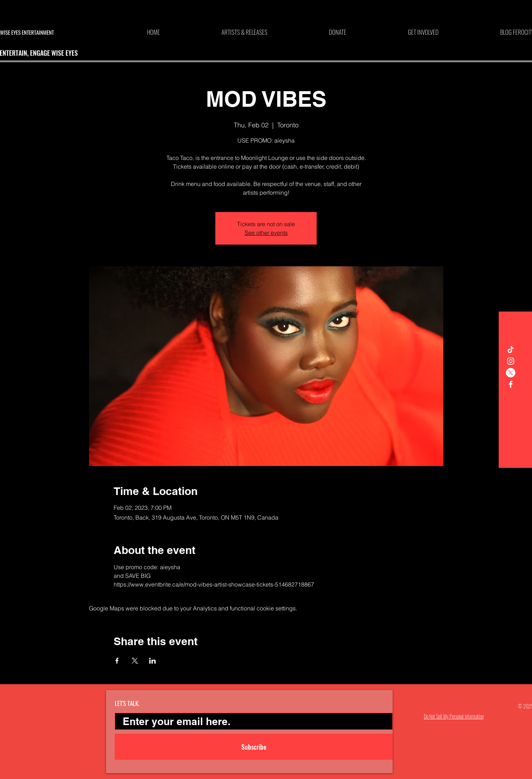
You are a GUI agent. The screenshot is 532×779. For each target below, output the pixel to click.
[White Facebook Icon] (511, 384)
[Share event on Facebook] (117, 661)
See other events (266, 233)
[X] (511, 373)
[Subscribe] (254, 747)
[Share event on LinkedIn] (153, 661)
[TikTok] (511, 350)
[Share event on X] (135, 661)
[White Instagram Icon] (511, 361)
